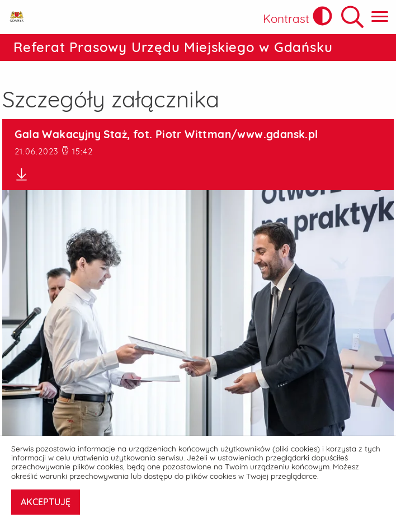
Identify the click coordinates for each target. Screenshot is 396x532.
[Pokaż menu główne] (380, 17)
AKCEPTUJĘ (46, 502)
